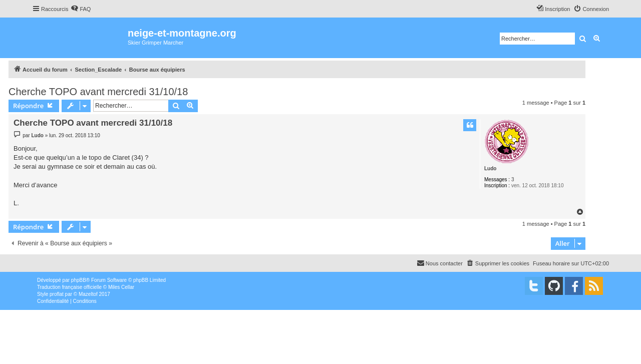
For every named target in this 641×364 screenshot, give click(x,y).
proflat (57, 294)
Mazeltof (88, 294)
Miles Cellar (121, 287)
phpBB (79, 280)
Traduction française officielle (69, 287)
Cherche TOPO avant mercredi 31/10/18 (98, 92)
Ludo (490, 168)
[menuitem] (81, 9)
